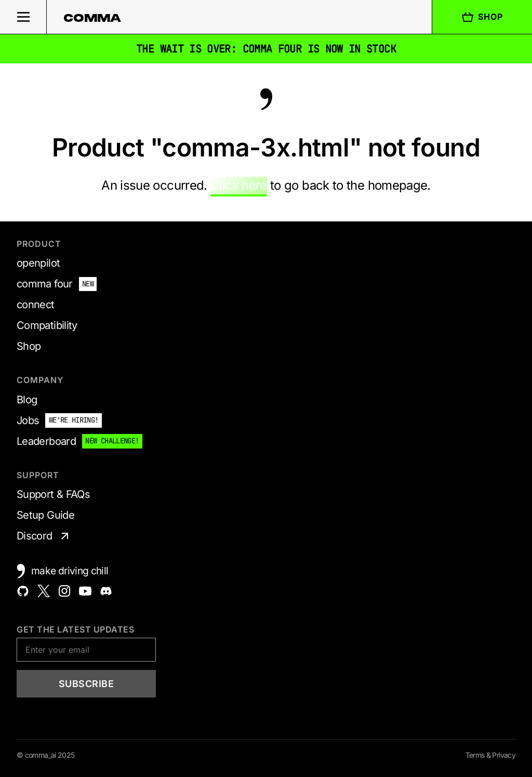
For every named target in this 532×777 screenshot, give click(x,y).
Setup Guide (45, 515)
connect (36, 305)
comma (92, 18)
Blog (27, 400)
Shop (482, 17)
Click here (239, 185)
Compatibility (47, 325)
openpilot (38, 263)
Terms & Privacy (490, 755)
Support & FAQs (53, 494)
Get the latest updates (75, 629)
